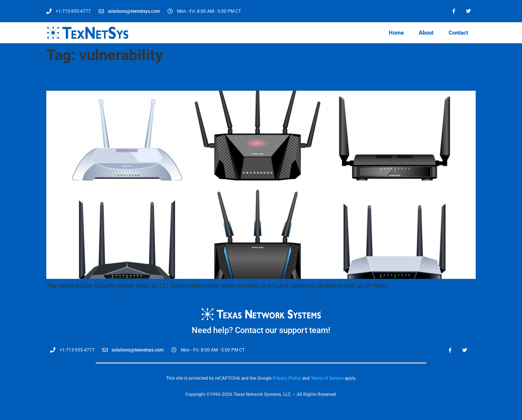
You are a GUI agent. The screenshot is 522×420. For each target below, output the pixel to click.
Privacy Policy (287, 378)
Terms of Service (327, 378)
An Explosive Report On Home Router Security (170, 78)
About (426, 33)
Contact (458, 33)
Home (396, 33)
